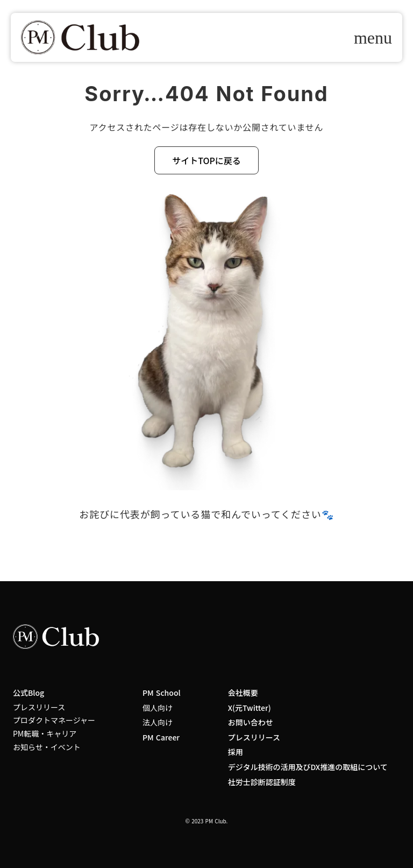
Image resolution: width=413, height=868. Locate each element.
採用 (236, 752)
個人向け (158, 708)
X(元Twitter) (250, 708)
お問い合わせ (251, 722)
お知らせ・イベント (47, 747)
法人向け (158, 722)
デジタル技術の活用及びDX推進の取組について (308, 767)
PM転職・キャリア (45, 734)
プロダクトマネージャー (54, 720)
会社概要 (243, 693)
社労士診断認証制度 (262, 782)
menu (373, 38)
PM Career (161, 738)
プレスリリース (39, 707)
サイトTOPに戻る (206, 160)
